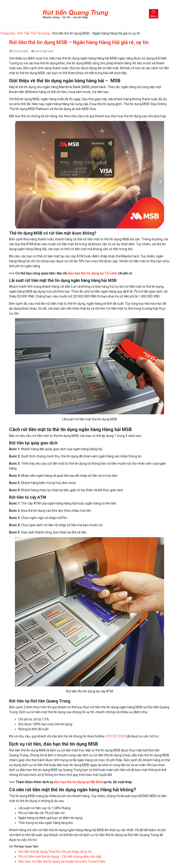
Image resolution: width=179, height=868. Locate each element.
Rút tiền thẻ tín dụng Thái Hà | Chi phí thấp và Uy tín (55, 852)
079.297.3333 (116, 736)
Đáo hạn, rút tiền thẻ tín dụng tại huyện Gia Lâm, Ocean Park (62, 861)
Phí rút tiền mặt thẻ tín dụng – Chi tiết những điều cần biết (60, 857)
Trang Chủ (8, 33)
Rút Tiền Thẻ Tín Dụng (34, 33)
